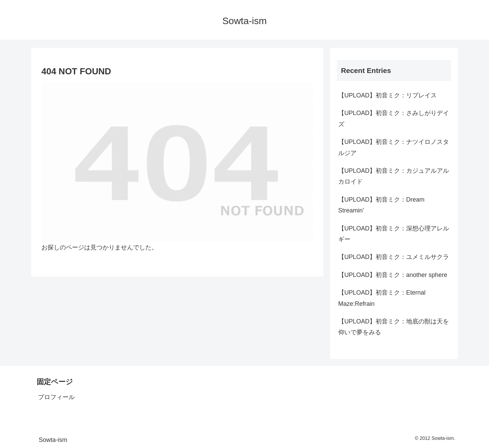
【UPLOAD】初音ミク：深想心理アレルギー (394, 234)
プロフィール (56, 397)
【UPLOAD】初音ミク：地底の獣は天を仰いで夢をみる (394, 327)
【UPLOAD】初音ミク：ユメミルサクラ (394, 257)
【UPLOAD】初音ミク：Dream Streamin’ (381, 205)
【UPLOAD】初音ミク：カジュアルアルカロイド (394, 176)
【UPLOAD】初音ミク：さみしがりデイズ (394, 118)
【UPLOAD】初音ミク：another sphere (393, 275)
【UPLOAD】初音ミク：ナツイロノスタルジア (394, 147)
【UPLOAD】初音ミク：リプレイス (387, 95)
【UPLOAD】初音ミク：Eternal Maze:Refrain (382, 298)
